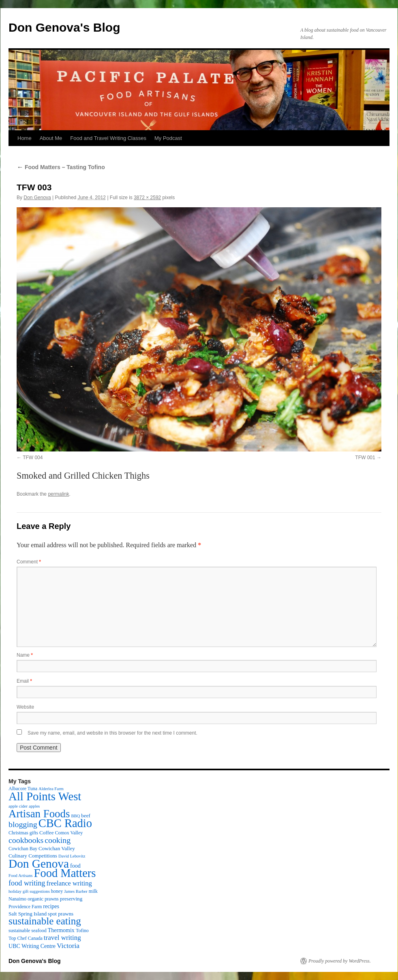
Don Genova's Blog (64, 27)
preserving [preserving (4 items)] (71, 899)
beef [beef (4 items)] (86, 816)
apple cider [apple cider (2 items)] (18, 806)
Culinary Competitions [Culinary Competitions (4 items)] (33, 856)
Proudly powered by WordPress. (340, 961)
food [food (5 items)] (75, 866)
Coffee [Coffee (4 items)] (46, 833)
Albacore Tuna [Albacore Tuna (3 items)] (23, 789)
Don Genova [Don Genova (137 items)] (39, 864)
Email (24, 681)
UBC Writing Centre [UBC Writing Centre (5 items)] (32, 946)
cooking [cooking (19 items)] (58, 840)
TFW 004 (33, 458)
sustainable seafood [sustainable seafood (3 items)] (28, 931)
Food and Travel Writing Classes (108, 138)
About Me (51, 138)
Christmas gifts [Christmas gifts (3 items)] (23, 833)
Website (25, 707)
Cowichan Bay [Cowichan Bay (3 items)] (23, 849)
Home (25, 138)
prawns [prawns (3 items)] (52, 899)
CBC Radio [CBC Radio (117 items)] (65, 823)
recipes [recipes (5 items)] (51, 906)
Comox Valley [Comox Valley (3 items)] (69, 833)
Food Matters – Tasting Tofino (61, 167)
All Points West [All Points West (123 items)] (45, 796)
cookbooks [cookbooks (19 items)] (26, 840)
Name (25, 655)
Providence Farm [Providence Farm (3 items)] (25, 907)
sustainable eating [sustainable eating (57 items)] (45, 921)
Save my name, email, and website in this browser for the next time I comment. (112, 733)
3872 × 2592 (147, 198)
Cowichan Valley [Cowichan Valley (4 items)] (57, 848)
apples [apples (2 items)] (34, 806)
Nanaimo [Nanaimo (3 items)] (17, 899)
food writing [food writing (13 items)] (27, 883)
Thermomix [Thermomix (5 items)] (61, 930)
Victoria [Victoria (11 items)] (68, 946)
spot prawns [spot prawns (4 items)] (61, 914)
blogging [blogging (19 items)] (23, 824)
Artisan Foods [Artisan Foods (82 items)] (39, 814)
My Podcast (168, 138)
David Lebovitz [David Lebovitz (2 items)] (72, 856)
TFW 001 (365, 458)
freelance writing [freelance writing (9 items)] (69, 883)
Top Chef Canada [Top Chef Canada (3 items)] (26, 938)
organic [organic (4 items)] (35, 899)
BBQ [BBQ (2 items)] (75, 816)
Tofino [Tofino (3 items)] (82, 931)
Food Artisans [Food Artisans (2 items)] (21, 876)
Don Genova (37, 198)
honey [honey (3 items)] (57, 891)
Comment (29, 562)
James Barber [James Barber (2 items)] (76, 891)
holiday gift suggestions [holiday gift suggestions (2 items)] (29, 891)
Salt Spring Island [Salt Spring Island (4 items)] (28, 914)
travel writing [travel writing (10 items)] (62, 938)
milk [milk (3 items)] (93, 891)
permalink (58, 494)
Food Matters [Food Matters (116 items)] (65, 873)
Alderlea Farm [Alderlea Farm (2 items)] (51, 789)
